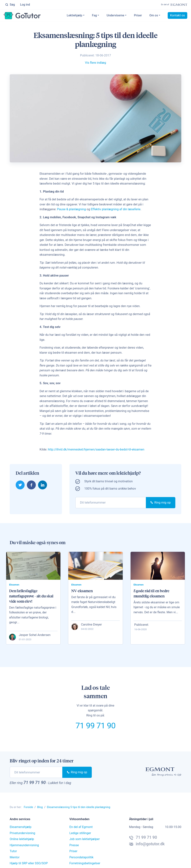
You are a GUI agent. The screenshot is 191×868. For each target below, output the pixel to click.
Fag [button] (94, 16)
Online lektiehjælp (22, 839)
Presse (74, 845)
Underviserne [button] (115, 16)
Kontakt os (177, 16)
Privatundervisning (22, 833)
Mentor (15, 857)
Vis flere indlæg (95, 63)
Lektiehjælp (75, 16)
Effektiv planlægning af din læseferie (116, 209)
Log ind (25, 5)
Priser (138, 16)
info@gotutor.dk (147, 844)
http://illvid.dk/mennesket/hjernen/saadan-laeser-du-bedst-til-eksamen (96, 449)
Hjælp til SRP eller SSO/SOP (29, 863)
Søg (10, 5)
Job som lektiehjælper (85, 839)
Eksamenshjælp (21, 827)
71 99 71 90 (95, 726)
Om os (154, 16)
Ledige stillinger (80, 833)
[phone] (111, 503)
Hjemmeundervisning (24, 845)
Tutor (13, 851)
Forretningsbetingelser (85, 863)
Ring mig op (161, 503)
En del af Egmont (81, 827)
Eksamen (14, 585)
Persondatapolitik (81, 857)
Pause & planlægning (72, 209)
